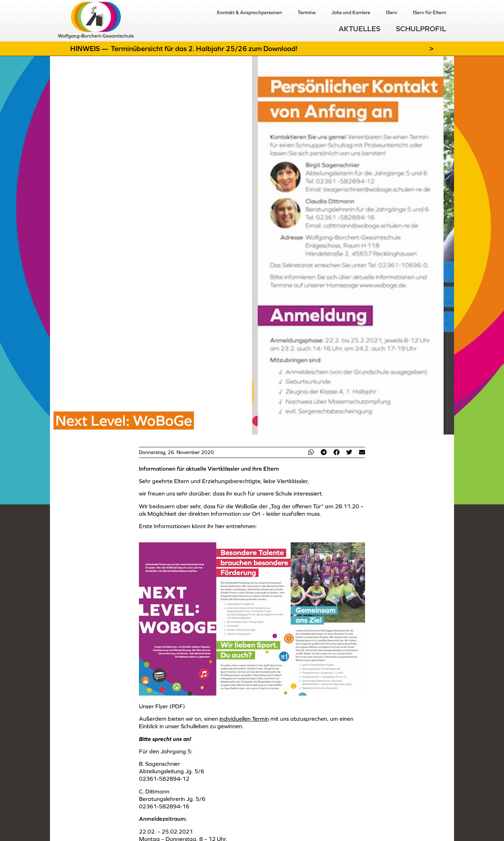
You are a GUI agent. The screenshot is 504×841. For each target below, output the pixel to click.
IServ (392, 12)
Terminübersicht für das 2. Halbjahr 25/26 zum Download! (204, 49)
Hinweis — (90, 49)
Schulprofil (421, 29)
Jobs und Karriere (351, 12)
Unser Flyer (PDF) (162, 706)
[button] (311, 452)
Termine (307, 12)
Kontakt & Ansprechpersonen (250, 12)
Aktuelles (359, 29)
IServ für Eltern (430, 12)
